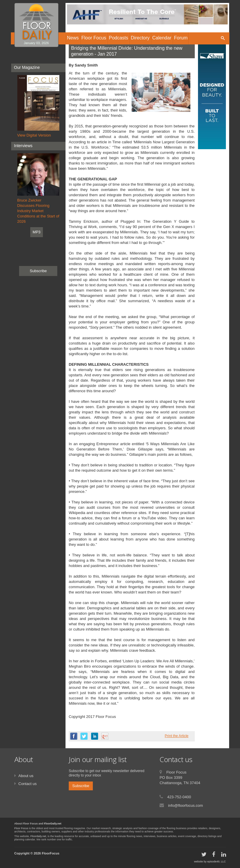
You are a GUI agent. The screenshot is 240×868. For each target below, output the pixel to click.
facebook (74, 736)
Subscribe (38, 271)
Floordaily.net (38, 836)
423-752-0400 (179, 797)
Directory (140, 38)
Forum (181, 38)
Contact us (28, 784)
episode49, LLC (216, 862)
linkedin (95, 736)
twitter (84, 736)
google (105, 736)
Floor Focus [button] (94, 38)
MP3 (37, 232)
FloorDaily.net (53, 824)
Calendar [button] (162, 38)
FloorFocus (51, 853)
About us (26, 776)
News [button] (73, 38)
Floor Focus (21, 828)
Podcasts (118, 38)
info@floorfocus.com (186, 805)
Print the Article (177, 736)
